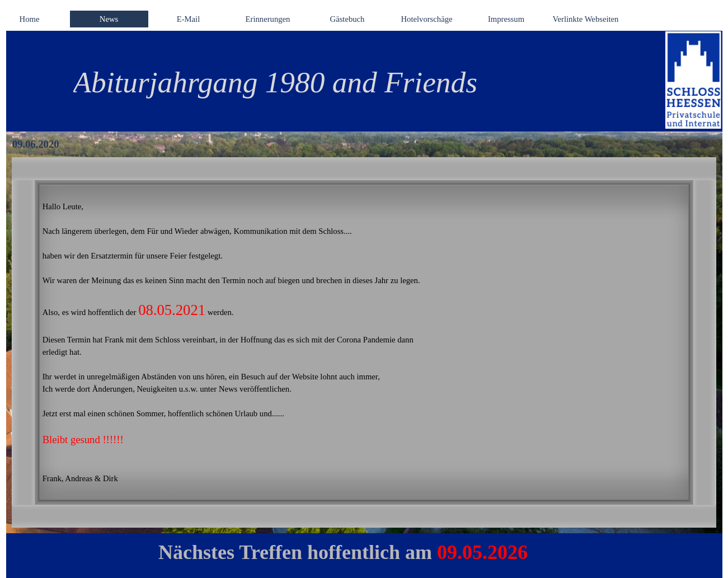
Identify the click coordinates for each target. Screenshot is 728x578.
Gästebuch (347, 19)
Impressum (506, 19)
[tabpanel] (350, 82)
